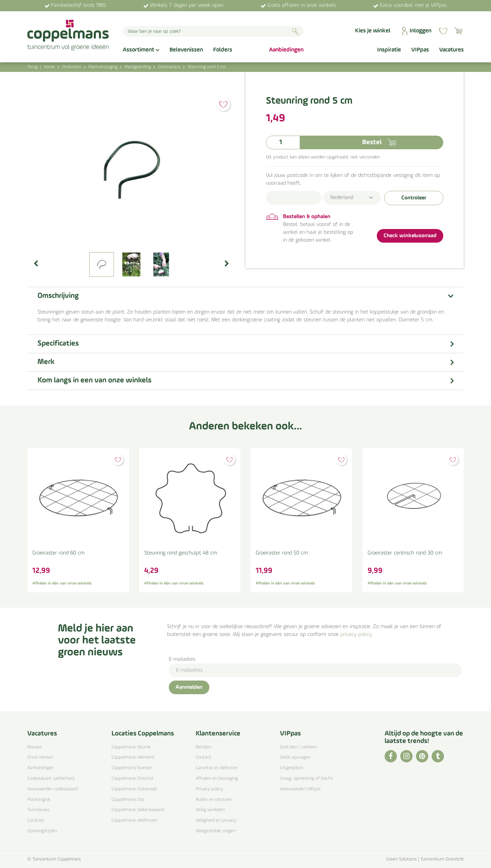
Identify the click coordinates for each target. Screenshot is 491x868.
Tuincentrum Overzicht (442, 859)
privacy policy (356, 635)
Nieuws (35, 747)
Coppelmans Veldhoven (135, 820)
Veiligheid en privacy (216, 820)
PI (422, 756)
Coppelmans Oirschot (133, 779)
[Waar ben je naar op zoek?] (213, 31)
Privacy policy (209, 789)
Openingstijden (42, 831)
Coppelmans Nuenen (132, 768)
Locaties (36, 820)
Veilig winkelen (210, 810)
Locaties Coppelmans (143, 734)
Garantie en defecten (217, 768)
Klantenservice (218, 734)
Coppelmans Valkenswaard (138, 810)
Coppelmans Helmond (133, 757)
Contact (204, 757)
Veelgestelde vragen (216, 831)
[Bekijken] (459, 31)
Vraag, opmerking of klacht (307, 779)
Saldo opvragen (295, 757)
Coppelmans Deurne (131, 747)
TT (438, 756)
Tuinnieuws (38, 810)
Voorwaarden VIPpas (300, 789)
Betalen (203, 747)
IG (406, 756)
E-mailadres (182, 659)
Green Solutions (401, 859)
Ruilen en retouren (214, 800)
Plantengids (39, 800)
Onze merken (40, 757)
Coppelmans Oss (128, 800)
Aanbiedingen (41, 768)
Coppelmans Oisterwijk (134, 789)
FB (391, 756)
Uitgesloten (292, 768)
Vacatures (42, 734)
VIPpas (290, 734)
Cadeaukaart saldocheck (51, 779)
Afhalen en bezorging (217, 779)
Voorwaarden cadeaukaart (53, 789)
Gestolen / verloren (299, 747)
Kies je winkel (373, 31)
